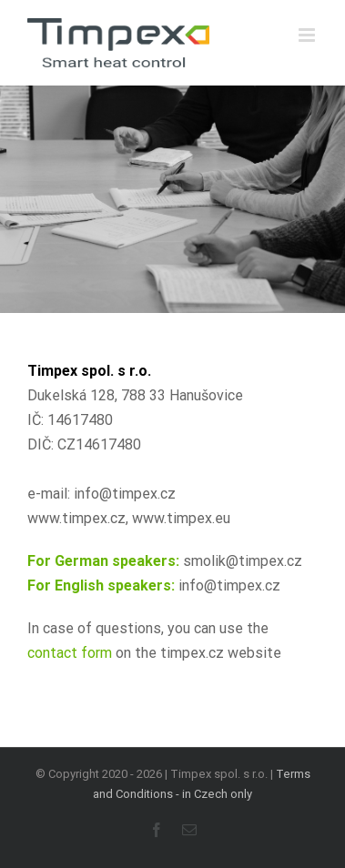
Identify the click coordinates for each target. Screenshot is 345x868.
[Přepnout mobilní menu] (308, 35)
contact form (70, 653)
